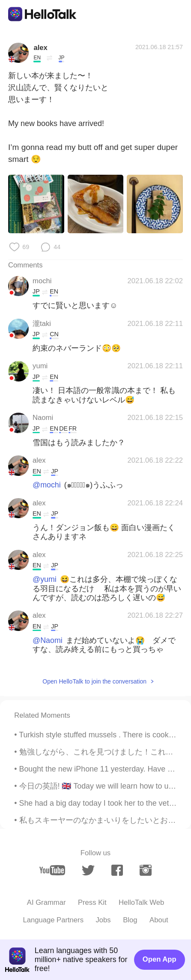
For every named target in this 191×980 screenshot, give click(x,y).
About (159, 920)
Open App (160, 959)
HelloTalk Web (141, 902)
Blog (130, 920)
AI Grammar (46, 902)
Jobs (103, 920)
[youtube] (52, 870)
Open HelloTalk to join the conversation (94, 681)
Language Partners (53, 920)
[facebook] (117, 870)
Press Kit (92, 902)
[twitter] (88, 870)
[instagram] (145, 870)
